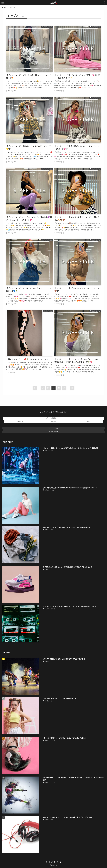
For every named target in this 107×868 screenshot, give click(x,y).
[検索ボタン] (104, 3)
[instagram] (49, 862)
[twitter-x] (47, 862)
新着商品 (20, 422)
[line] (55, 862)
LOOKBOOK (87, 422)
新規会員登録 (53, 432)
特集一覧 (53, 422)
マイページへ (53, 428)
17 (64, 388)
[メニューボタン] (3, 3)
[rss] (58, 862)
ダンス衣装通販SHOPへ (53, 418)
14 (48, 388)
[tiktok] (52, 862)
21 (72, 388)
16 (59, 388)
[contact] (60, 862)
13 (43, 388)
